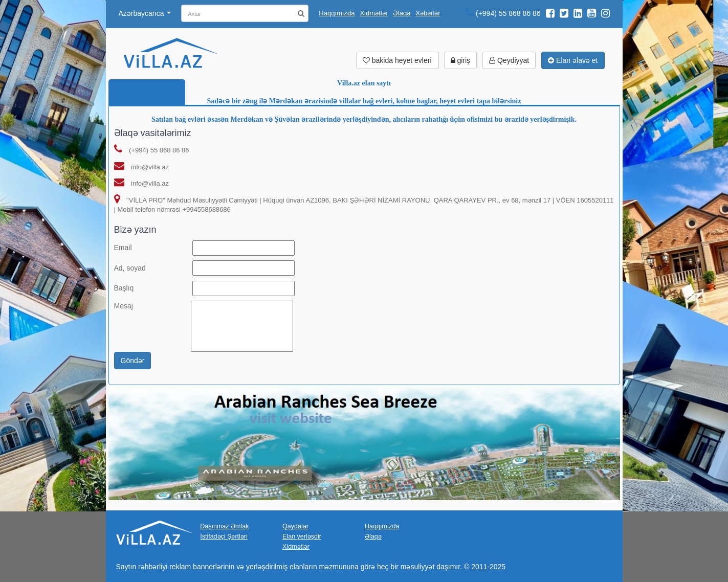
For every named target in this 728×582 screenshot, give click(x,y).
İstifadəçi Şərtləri (224, 536)
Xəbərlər (428, 13)
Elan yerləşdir (302, 536)
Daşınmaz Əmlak (224, 526)
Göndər (133, 361)
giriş (461, 60)
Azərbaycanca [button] (145, 13)
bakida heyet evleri (397, 60)
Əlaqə (402, 13)
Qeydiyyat (509, 60)
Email (123, 248)
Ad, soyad (130, 268)
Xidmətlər (373, 13)
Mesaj (124, 306)
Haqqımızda (337, 13)
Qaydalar (295, 526)
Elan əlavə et (573, 60)
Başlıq (124, 288)
